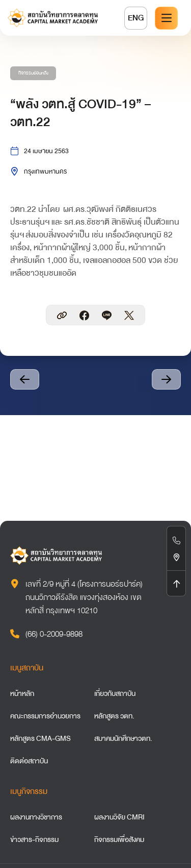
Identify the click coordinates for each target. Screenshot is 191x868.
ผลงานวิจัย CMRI (119, 817)
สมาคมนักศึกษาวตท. (123, 738)
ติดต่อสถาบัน (29, 761)
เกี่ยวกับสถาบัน (115, 693)
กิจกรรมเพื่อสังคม (119, 839)
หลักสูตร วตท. (114, 716)
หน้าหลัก (22, 693)
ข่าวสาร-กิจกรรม (34, 839)
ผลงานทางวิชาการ (36, 817)
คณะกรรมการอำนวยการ (45, 716)
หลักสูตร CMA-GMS (40, 738)
